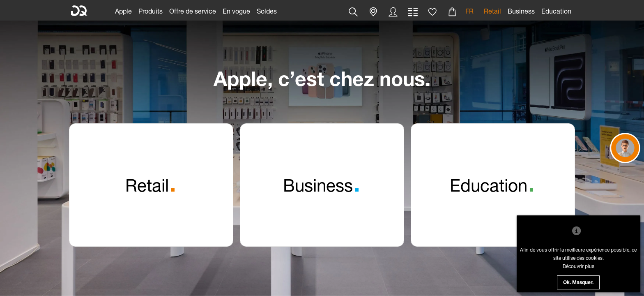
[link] (123, 10)
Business (521, 11)
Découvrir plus (578, 266)
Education (556, 11)
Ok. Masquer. (578, 283)
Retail (492, 11)
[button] (353, 12)
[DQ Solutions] (79, 11)
